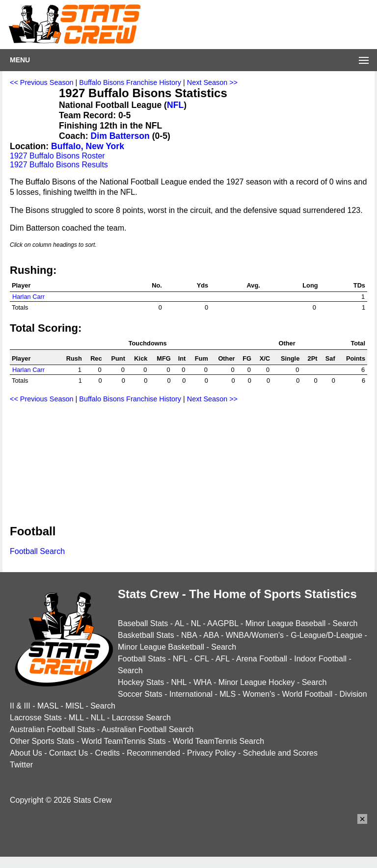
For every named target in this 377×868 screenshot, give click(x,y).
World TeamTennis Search (218, 741)
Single (290, 358)
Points (356, 358)
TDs (359, 285)
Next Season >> (212, 82)
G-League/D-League (326, 635)
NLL (98, 718)
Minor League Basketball (161, 647)
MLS (228, 694)
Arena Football (262, 659)
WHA (202, 682)
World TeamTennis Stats (124, 741)
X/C (265, 358)
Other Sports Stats (42, 741)
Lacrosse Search (141, 718)
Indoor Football (320, 659)
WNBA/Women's (255, 635)
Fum (202, 358)
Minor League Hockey (257, 682)
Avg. (254, 285)
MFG (163, 358)
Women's (259, 694)
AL (179, 623)
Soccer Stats (140, 694)
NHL (178, 682)
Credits (107, 753)
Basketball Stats (146, 635)
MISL (74, 706)
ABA (211, 635)
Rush (74, 358)
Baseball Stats (143, 623)
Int (182, 358)
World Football (307, 694)
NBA (189, 635)
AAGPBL (223, 623)
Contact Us (68, 753)
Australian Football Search (148, 729)
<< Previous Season (42, 82)
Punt (118, 358)
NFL (175, 105)
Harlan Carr (28, 297)
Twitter (21, 765)
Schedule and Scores (280, 753)
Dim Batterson (120, 136)
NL (196, 623)
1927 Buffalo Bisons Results (59, 165)
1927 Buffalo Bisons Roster (57, 156)
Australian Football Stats (52, 729)
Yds (202, 285)
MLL (76, 718)
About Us (26, 753)
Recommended (153, 753)
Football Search (37, 551)
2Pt (313, 358)
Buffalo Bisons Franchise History (130, 82)
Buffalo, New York (88, 146)
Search (345, 623)
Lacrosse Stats (36, 718)
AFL (223, 659)
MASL (48, 706)
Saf (330, 358)
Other (226, 358)
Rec (96, 358)
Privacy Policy (212, 753)
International (191, 694)
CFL (202, 659)
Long (310, 285)
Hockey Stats (141, 682)
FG (247, 358)
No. (157, 285)
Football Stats (142, 659)
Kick (141, 358)
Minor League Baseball (286, 623)
